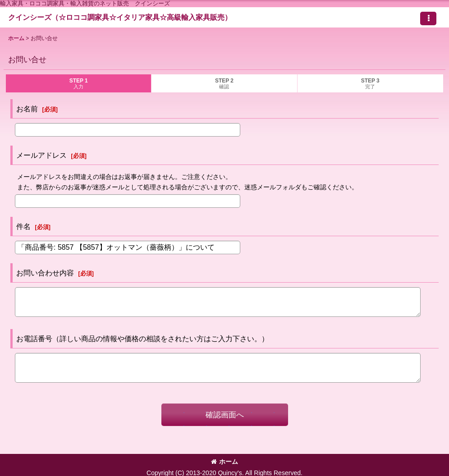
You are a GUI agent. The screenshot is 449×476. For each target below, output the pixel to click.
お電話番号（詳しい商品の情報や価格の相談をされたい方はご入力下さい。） (142, 339)
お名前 (27, 109)
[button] (428, 18)
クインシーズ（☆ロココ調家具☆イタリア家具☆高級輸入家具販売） (120, 17)
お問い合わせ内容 (45, 273)
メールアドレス (41, 155)
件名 (23, 226)
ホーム (224, 462)
